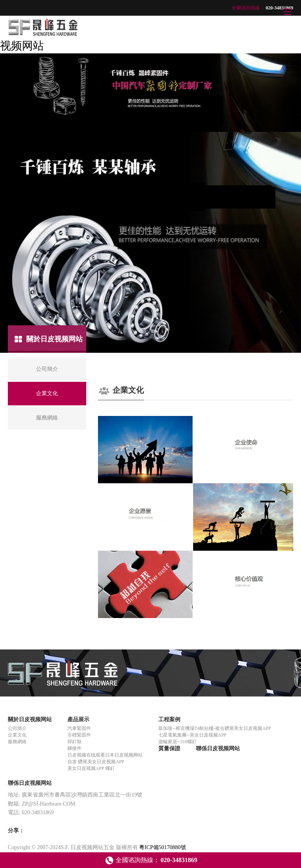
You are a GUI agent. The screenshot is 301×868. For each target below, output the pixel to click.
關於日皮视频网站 (30, 719)
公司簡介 (17, 728)
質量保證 (169, 749)
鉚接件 (74, 748)
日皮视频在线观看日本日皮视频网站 (105, 755)
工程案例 (169, 719)
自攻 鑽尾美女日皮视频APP (96, 762)
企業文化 (17, 735)
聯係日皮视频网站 (218, 749)
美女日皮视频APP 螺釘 (91, 768)
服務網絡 (17, 742)
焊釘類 (74, 742)
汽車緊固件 (79, 728)
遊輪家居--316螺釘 (178, 742)
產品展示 (78, 719)
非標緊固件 (79, 735)
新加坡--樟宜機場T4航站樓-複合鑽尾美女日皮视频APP (215, 728)
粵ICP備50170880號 (163, 847)
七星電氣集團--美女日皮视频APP (192, 735)
